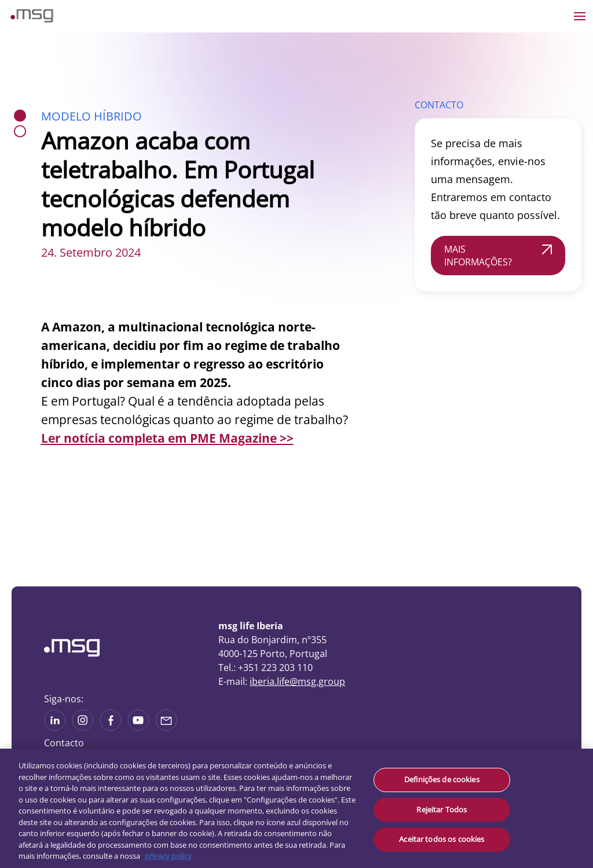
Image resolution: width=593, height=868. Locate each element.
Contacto (64, 743)
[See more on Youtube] (138, 727)
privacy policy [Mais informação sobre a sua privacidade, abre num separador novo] (168, 856)
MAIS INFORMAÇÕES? (478, 256)
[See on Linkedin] (111, 727)
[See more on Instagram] (83, 727)
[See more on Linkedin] (55, 727)
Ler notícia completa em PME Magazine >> (167, 438)
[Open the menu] (580, 16)
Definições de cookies (442, 779)
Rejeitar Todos (442, 809)
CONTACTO (439, 105)
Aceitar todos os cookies (442, 839)
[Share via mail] (166, 727)
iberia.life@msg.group (297, 681)
